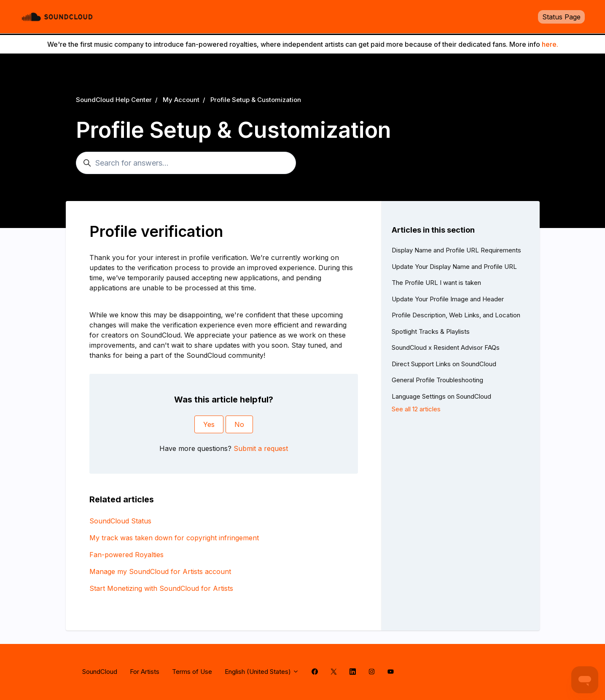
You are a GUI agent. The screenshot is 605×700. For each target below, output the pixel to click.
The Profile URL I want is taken (436, 283)
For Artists (145, 672)
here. (550, 44)
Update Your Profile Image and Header (448, 299)
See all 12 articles (416, 409)
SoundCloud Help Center (114, 100)
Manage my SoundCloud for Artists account (160, 571)
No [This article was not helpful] (239, 424)
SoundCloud (100, 672)
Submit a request (261, 448)
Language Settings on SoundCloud (441, 396)
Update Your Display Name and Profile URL (454, 267)
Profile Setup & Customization (256, 100)
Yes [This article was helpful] (209, 424)
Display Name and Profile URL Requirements (456, 250)
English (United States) (262, 672)
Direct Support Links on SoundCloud (444, 364)
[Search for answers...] (186, 163)
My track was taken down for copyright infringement (174, 538)
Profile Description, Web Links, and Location (456, 315)
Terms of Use (192, 672)
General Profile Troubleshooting (437, 380)
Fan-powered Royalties (126, 555)
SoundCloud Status (120, 521)
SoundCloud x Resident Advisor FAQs (446, 347)
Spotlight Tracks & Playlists (431, 331)
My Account (181, 100)
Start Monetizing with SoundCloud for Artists (161, 588)
